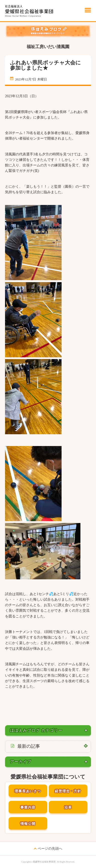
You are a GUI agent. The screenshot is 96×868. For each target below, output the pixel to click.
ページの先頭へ (50, 849)
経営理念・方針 (68, 791)
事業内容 (28, 807)
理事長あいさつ (28, 791)
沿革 (68, 807)
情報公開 (28, 824)
